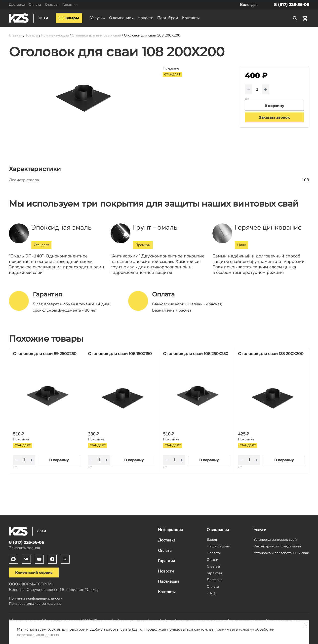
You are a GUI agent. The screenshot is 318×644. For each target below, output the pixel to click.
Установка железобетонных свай (281, 553)
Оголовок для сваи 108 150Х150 (120, 354)
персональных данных (38, 635)
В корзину (59, 460)
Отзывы (52, 4)
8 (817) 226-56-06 (292, 5)
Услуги (96, 18)
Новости (145, 18)
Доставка (17, 4)
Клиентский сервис (34, 572)
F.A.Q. (211, 593)
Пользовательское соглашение (35, 604)
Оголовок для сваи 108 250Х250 (196, 354)
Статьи (212, 560)
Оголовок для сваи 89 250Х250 (45, 354)
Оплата (35, 4)
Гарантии (70, 4)
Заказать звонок (274, 117)
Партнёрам (168, 18)
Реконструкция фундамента (277, 546)
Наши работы (218, 546)
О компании (120, 18)
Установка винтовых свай (275, 539)
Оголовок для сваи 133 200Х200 (271, 354)
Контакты (191, 18)
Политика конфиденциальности (36, 598)
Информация (170, 530)
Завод (212, 539)
